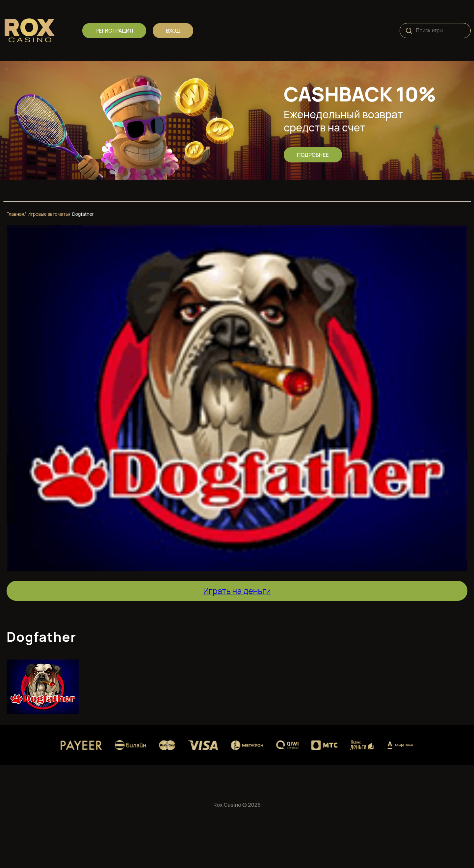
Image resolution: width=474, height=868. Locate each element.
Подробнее (313, 155)
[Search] (409, 31)
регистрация (114, 31)
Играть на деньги (237, 591)
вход (173, 31)
